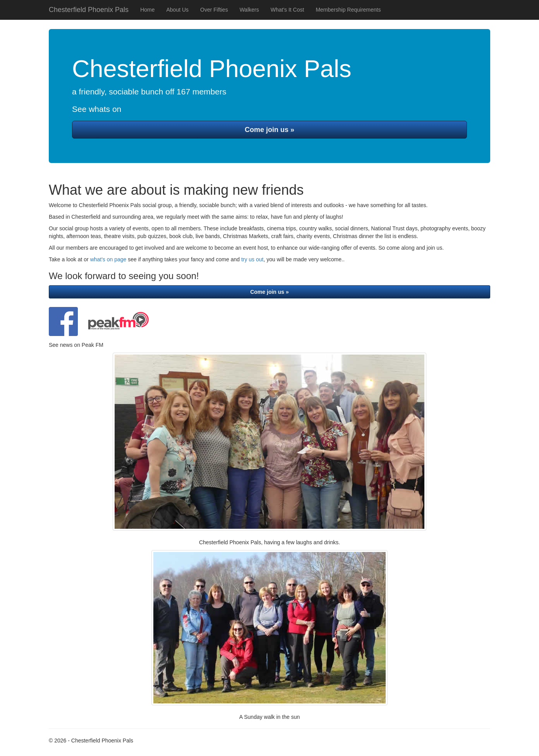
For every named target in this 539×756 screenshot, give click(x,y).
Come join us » (269, 130)
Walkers (249, 10)
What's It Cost (288, 10)
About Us (177, 10)
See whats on (97, 109)
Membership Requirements (348, 10)
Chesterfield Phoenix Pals (89, 10)
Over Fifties (214, 10)
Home (147, 10)
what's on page (108, 259)
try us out (252, 259)
